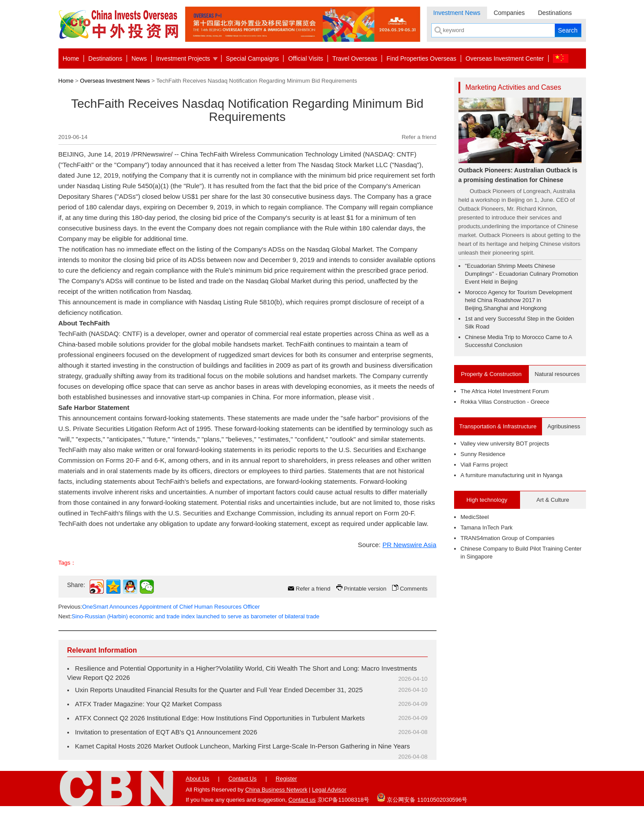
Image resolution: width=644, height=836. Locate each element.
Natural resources (557, 374)
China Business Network (277, 790)
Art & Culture (553, 500)
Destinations (555, 13)
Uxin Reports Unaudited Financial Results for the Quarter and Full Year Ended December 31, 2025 (219, 690)
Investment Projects (183, 58)
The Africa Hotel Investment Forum (505, 391)
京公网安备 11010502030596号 (422, 797)
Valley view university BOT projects (505, 444)
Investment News (457, 13)
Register (286, 779)
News (139, 58)
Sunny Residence (483, 454)
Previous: (159, 607)
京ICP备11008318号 (344, 800)
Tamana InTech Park (487, 528)
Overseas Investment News (115, 81)
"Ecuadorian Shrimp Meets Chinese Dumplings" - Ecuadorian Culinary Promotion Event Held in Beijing (522, 274)
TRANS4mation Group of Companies (508, 538)
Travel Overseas (355, 58)
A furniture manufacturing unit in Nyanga (512, 475)
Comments (414, 589)
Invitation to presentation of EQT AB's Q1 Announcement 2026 (166, 732)
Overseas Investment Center (505, 58)
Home (71, 58)
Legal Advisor (329, 790)
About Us (198, 779)
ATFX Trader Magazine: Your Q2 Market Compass (149, 704)
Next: (189, 616)
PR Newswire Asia (409, 545)
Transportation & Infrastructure (498, 426)
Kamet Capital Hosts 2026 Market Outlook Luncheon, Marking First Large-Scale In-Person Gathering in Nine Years (243, 746)
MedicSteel (475, 517)
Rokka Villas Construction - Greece (505, 402)
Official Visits (306, 58)
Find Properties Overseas (421, 58)
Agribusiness (564, 426)
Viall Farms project (484, 465)
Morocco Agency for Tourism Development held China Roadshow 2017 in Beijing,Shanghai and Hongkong (519, 300)
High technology (487, 500)
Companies (509, 13)
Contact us (302, 800)
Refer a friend (419, 137)
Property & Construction (491, 374)
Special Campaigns (253, 58)
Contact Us (242, 779)
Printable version (365, 589)
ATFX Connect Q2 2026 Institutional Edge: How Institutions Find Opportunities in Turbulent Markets (220, 718)
